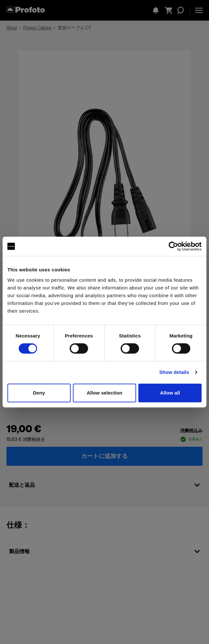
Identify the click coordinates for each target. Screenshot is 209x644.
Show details (174, 372)
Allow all (170, 393)
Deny (39, 393)
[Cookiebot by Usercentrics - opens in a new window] (173, 246)
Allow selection (105, 393)
